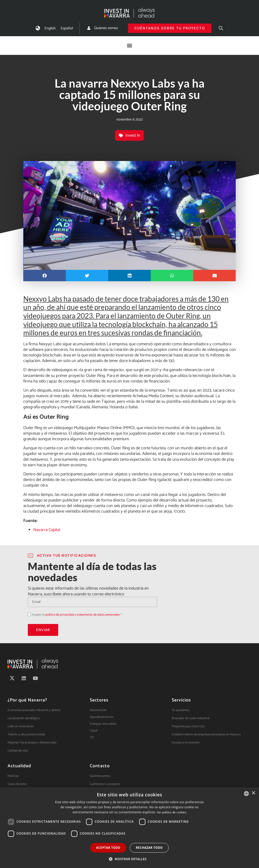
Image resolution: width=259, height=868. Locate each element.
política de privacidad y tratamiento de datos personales (82, 615)
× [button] (253, 793)
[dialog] (129, 828)
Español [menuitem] (67, 28)
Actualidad (19, 766)
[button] (221, 28)
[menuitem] (50, 28)
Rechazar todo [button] (149, 848)
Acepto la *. (77, 615)
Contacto (100, 766)
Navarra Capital (47, 530)
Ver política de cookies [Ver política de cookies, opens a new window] (172, 812)
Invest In (133, 135)
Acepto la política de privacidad (28, 614)
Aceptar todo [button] (108, 848)
